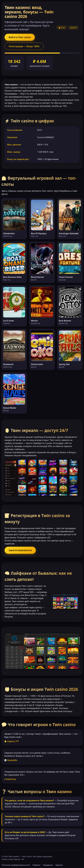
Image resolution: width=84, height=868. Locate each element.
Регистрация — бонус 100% (24, 46)
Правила (36, 865)
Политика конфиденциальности (16, 865)
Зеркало (59, 865)
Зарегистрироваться (20, 550)
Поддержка (48, 865)
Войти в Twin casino (20, 37)
